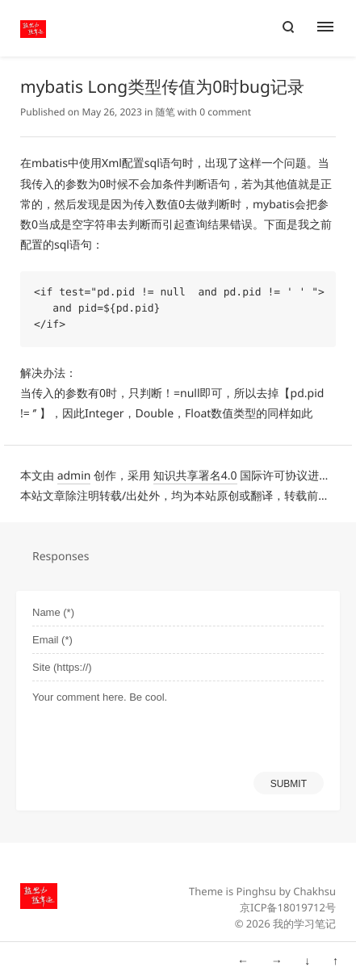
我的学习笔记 (304, 923)
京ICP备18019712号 (288, 907)
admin (74, 476)
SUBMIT (289, 784)
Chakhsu (314, 891)
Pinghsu (257, 891)
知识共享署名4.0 (195, 476)
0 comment (225, 112)
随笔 (165, 112)
